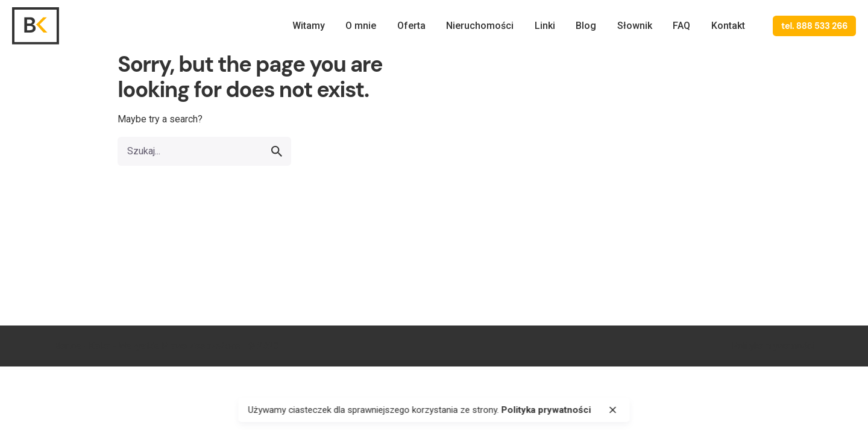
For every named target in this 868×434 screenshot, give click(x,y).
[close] (613, 410)
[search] (277, 151)
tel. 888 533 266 (814, 26)
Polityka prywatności (773, 346)
